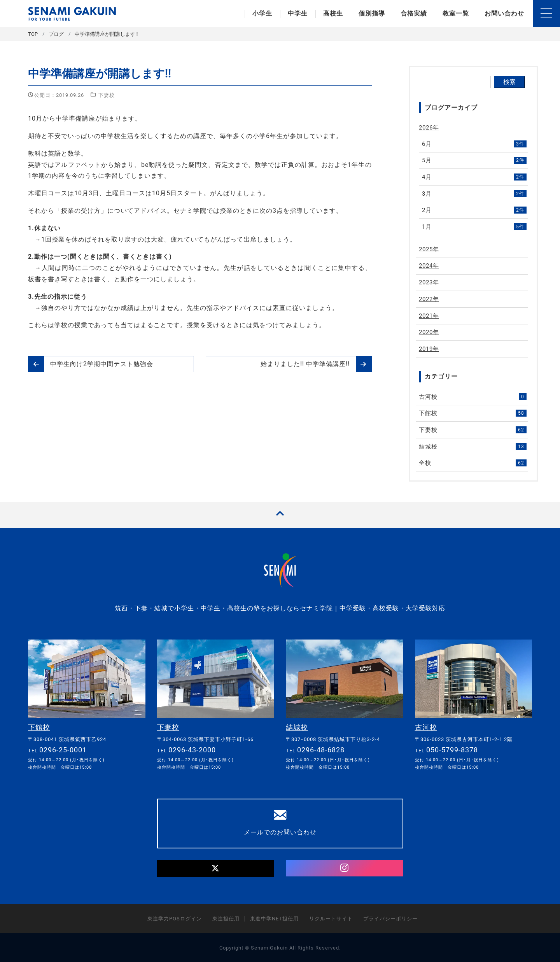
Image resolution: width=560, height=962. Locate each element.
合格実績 (414, 13)
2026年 (429, 128)
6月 (474, 144)
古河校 (473, 397)
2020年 (429, 332)
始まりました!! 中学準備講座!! (316, 364)
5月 (474, 160)
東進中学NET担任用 (274, 918)
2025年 (429, 249)
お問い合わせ (504, 13)
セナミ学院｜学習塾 (72, 14)
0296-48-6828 (321, 749)
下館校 (473, 413)
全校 (473, 463)
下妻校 (107, 95)
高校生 (333, 13)
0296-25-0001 (63, 749)
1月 (474, 227)
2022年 (429, 299)
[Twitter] (216, 868)
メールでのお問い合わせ (280, 822)
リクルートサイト (331, 918)
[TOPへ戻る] (280, 515)
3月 (474, 194)
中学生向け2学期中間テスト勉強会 (91, 364)
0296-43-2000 (192, 749)
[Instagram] (345, 868)
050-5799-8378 (452, 749)
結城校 (473, 447)
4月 (474, 177)
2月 (474, 210)
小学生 (262, 13)
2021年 (429, 316)
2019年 (429, 349)
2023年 (429, 282)
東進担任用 (226, 918)
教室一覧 (456, 13)
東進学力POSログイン (175, 918)
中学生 (298, 13)
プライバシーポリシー (390, 918)
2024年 (429, 266)
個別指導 (372, 13)
